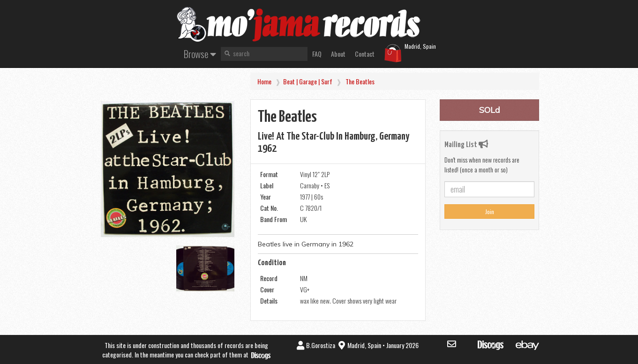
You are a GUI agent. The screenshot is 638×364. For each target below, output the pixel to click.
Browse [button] (200, 54)
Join (490, 212)
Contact (365, 54)
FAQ (317, 54)
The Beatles (360, 81)
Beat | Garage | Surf (308, 81)
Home (264, 81)
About (338, 54)
